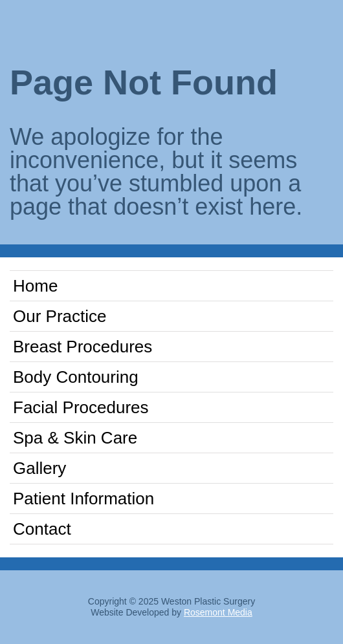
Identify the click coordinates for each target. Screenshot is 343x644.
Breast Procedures (83, 347)
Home (35, 286)
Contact (42, 529)
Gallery (39, 468)
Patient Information (83, 499)
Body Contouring (76, 377)
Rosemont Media (218, 612)
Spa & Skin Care (75, 438)
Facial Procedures (81, 407)
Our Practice (60, 316)
